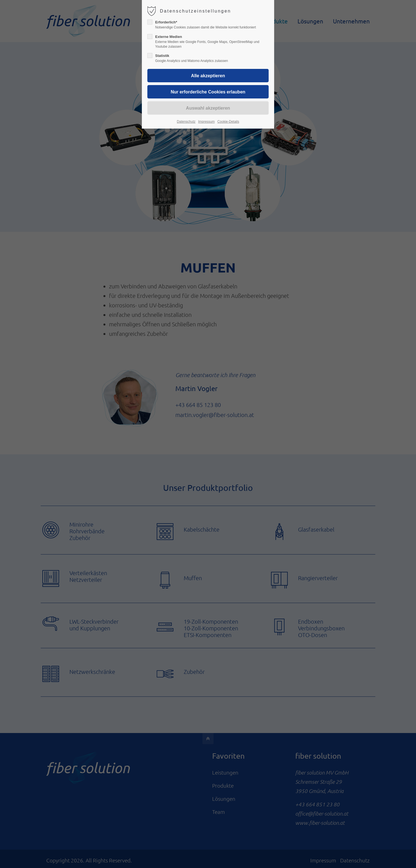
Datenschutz (186, 122)
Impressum (206, 122)
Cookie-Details (228, 122)
